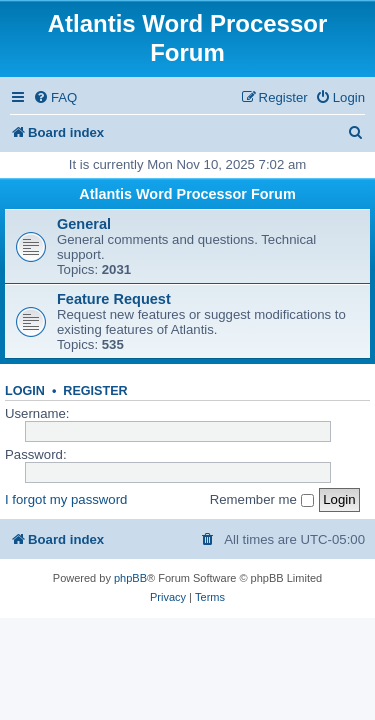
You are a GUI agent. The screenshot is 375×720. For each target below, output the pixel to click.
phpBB (130, 578)
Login (25, 391)
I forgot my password (66, 499)
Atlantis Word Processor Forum (187, 194)
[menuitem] (55, 97)
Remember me (262, 499)
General (84, 224)
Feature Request (114, 299)
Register (95, 391)
